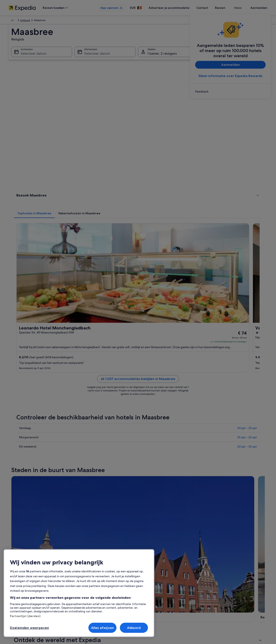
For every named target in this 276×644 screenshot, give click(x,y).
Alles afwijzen (102, 628)
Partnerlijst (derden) (25, 616)
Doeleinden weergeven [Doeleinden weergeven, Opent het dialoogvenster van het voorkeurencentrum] (29, 628)
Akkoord (134, 628)
